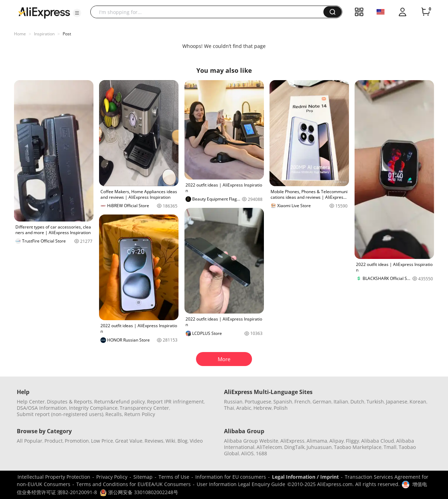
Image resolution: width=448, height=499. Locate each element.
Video (196, 441)
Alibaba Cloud (378, 441)
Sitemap (143, 477)
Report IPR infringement (175, 402)
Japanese (397, 402)
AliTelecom (269, 447)
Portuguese (258, 402)
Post (67, 34)
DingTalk (294, 447)
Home (20, 34)
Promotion (77, 441)
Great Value (129, 441)
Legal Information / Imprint (305, 477)
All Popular (30, 441)
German (322, 402)
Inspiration (44, 34)
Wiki (170, 441)
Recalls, (114, 414)
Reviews (154, 441)
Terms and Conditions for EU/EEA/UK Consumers (134, 484)
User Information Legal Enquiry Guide (241, 484)
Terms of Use (174, 477)
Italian (341, 402)
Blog (183, 441)
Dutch (357, 402)
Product (54, 441)
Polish (281, 408)
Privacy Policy (112, 477)
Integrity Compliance (93, 408)
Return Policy (140, 414)
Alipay (337, 441)
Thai (229, 408)
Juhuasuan (319, 447)
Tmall (390, 447)
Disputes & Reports (69, 402)
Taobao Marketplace (358, 447)
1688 (261, 453)
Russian (233, 402)
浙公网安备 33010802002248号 (139, 492)
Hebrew (262, 408)
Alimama (317, 441)
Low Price (102, 441)
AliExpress (292, 441)
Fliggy (352, 441)
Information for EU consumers (231, 477)
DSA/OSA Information (42, 408)
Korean (418, 402)
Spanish (283, 402)
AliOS (247, 453)
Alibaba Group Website (251, 441)
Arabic (244, 408)
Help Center (31, 402)
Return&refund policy (120, 402)
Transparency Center (144, 408)
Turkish (375, 402)
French (302, 402)
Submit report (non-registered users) (60, 414)
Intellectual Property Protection (54, 477)
